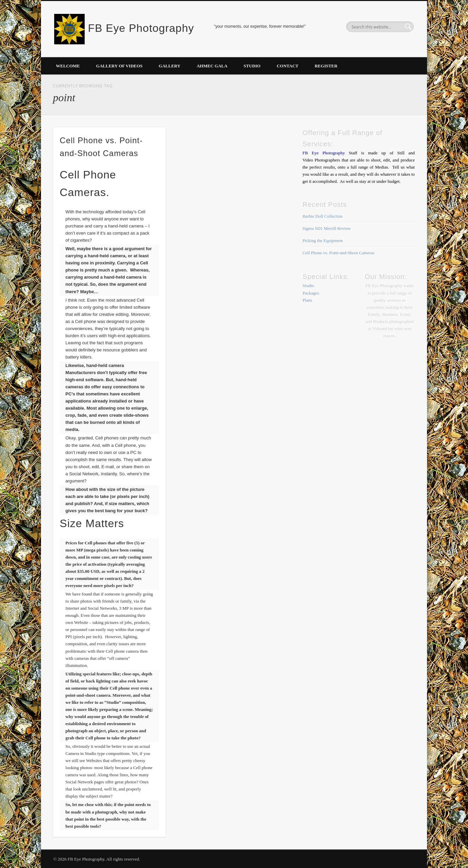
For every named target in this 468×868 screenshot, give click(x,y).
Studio (252, 66)
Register (326, 66)
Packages (311, 293)
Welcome (68, 66)
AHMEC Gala (212, 66)
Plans (307, 300)
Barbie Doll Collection (322, 216)
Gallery (170, 66)
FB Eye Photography (141, 28)
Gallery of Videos (119, 66)
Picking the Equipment (323, 241)
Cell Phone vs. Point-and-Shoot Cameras (338, 253)
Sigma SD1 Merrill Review (327, 228)
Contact (288, 66)
